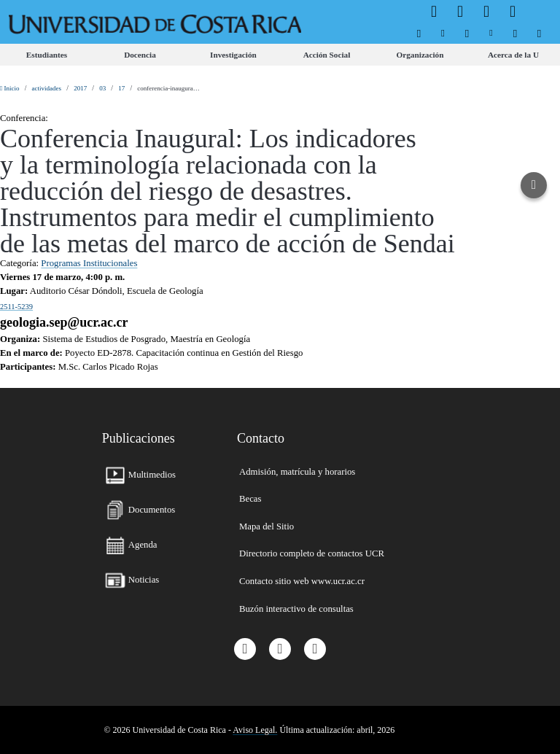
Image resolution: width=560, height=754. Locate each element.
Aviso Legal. (255, 730)
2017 (80, 88)
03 (102, 88)
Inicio (10, 88)
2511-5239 (16, 307)
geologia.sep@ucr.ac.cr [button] (64, 322)
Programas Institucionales (89, 263)
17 (121, 88)
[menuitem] (419, 33)
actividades (47, 88)
